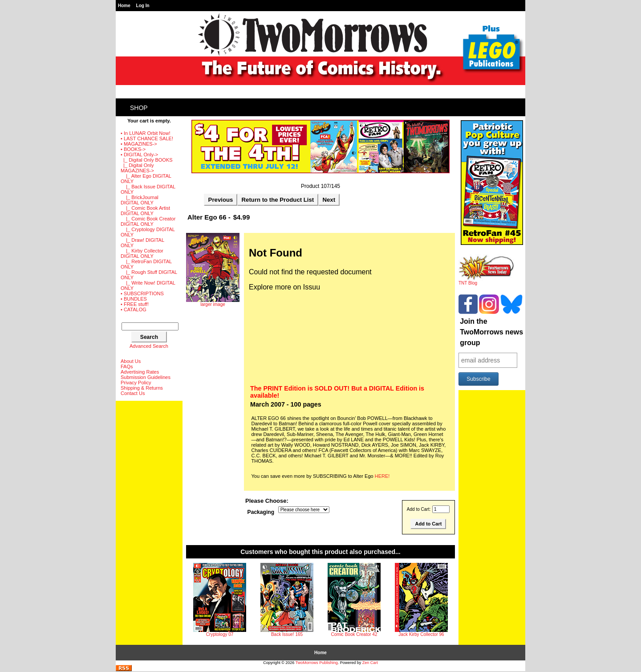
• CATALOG (134, 310)
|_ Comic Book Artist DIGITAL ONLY (145, 211)
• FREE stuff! (135, 304)
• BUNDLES (134, 299)
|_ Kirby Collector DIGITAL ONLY (142, 253)
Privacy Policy (136, 383)
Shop (139, 108)
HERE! (382, 476)
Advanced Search (149, 346)
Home (124, 6)
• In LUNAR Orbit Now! (145, 133)
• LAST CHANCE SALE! (147, 138)
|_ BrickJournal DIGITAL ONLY (140, 200)
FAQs (127, 367)
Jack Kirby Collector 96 (421, 634)
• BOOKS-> (133, 149)
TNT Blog (486, 281)
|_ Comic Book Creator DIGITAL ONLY (148, 221)
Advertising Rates (140, 372)
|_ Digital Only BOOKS (147, 160)
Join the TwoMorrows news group (491, 332)
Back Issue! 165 (287, 634)
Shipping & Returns (142, 388)
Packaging (261, 512)
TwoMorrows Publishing (317, 663)
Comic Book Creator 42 (354, 634)
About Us (131, 361)
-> (139, 155)
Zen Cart (370, 663)
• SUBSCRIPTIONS (142, 293)
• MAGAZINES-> (139, 144)
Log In (143, 6)
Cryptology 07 (220, 634)
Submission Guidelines (146, 377)
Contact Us (133, 393)
